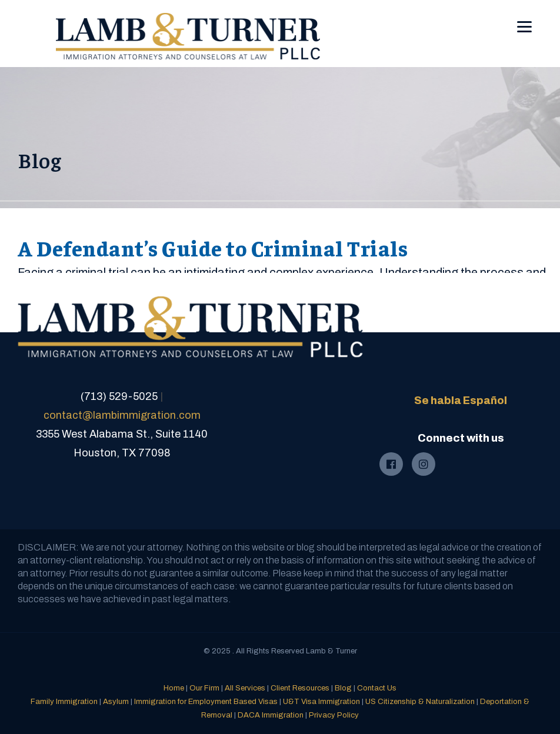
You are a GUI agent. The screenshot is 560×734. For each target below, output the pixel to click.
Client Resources (300, 688)
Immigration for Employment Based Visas (206, 702)
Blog (343, 688)
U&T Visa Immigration (321, 702)
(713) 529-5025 (119, 396)
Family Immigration (64, 702)
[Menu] (524, 19)
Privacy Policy (334, 715)
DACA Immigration (271, 715)
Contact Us (377, 688)
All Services (245, 688)
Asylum (116, 702)
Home (174, 688)
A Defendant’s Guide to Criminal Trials (213, 248)
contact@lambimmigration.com (122, 415)
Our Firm (204, 688)
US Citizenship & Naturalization (420, 702)
